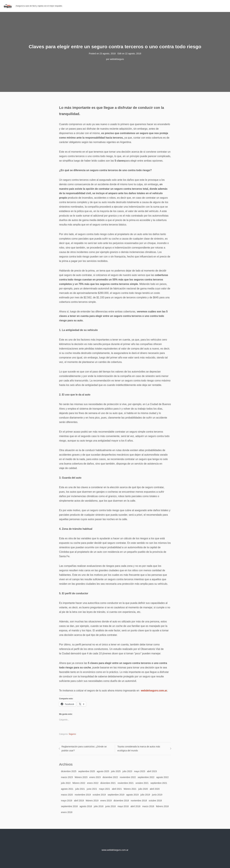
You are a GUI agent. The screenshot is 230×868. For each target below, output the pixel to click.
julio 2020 (143, 789)
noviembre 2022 (128, 777)
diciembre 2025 (69, 771)
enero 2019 (106, 801)
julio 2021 (80, 789)
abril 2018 (135, 806)
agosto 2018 (86, 806)
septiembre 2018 (69, 806)
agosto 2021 (67, 789)
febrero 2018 (162, 806)
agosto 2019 (132, 795)
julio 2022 (66, 783)
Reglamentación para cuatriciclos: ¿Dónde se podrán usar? (84, 749)
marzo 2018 (148, 806)
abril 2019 (79, 801)
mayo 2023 (140, 771)
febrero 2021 (130, 789)
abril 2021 (117, 789)
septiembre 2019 (116, 795)
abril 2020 (155, 789)
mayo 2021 (105, 789)
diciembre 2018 (121, 801)
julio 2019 (145, 795)
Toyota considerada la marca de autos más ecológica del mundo (139, 749)
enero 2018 (67, 812)
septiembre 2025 (87, 771)
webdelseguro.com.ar (154, 691)
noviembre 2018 (139, 801)
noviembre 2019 (83, 795)
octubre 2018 (155, 801)
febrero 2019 (92, 801)
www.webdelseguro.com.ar (115, 850)
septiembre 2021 (159, 783)
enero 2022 (93, 783)
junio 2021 (92, 789)
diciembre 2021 (108, 783)
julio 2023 (127, 771)
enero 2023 (95, 777)
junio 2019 (157, 795)
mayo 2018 (123, 806)
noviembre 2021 (126, 783)
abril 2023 (152, 771)
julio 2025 (116, 771)
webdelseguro (117, 59)
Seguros (72, 734)
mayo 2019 (67, 801)
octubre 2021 (142, 783)
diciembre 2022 (110, 777)
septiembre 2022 (146, 777)
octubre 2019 (99, 795)
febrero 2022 (79, 783)
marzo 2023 (67, 777)
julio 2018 (99, 806)
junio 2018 (110, 806)
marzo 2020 (67, 795)
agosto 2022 (163, 777)
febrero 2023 (81, 777)
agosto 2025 (103, 771)
